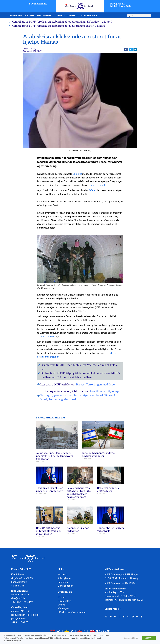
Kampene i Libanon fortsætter (78, 530)
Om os (61, 605)
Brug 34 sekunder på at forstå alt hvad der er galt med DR (49, 531)
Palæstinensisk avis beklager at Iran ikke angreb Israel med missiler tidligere (79, 493)
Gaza (92, 391)
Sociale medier (89, 15)
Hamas (80, 385)
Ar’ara (92, 190)
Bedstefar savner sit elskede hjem (109, 490)
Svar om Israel (45, 15)
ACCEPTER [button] (149, 638)
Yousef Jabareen (46, 336)
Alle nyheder (65, 578)
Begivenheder (65, 586)
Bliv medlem (16, 15)
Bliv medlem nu (38, 4)
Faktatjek (63, 582)
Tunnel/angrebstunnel (62, 399)
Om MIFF (73, 15)
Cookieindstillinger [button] (131, 638)
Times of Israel (97, 185)
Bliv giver (29, 15)
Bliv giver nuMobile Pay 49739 (121, 5)
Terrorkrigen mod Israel (101, 385)
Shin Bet (77, 174)
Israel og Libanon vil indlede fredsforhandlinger (98, 455)
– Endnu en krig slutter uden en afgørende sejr (49, 490)
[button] (126, 50)
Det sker (61, 15)
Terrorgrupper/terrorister (56, 395)
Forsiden (63, 574)
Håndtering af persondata (72, 612)
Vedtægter (64, 608)
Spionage (114, 391)
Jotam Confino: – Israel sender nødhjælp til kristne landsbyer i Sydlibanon (55, 456)
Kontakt (62, 597)
